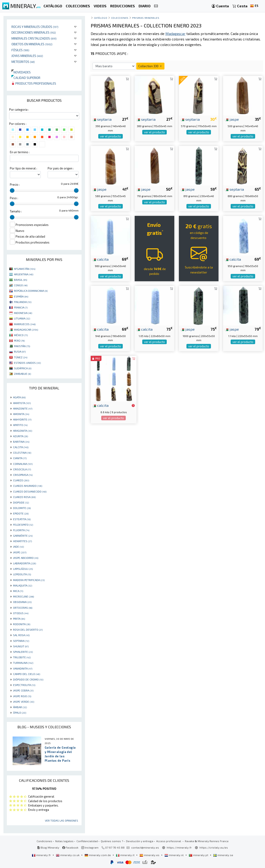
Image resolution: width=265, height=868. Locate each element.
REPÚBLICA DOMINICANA (31, 291)
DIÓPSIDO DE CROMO (28, 679)
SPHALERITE (23, 652)
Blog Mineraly (48, 847)
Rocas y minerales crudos (35, 27)
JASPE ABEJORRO (26, 558)
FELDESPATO (23, 525)
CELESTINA (22, 453)
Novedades (21, 72)
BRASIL (20, 280)
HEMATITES (22, 541)
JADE (18, 547)
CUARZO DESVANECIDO (30, 491)
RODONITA (22, 624)
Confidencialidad (87, 841)
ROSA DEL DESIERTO (28, 630)
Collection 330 (150, 66)
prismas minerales (146, 18)
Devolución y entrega (140, 841)
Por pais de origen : (61, 168)
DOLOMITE (22, 508)
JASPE (20, 552)
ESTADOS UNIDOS (27, 363)
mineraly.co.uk (68, 855)
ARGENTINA (24, 274)
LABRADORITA (25, 563)
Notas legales (64, 841)
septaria (102, 119)
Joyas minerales (27, 56)
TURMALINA (23, 663)
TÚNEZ (21, 357)
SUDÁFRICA (23, 368)
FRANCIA (21, 307)
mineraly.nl (174, 855)
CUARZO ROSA (24, 497)
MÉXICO (21, 335)
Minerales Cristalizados (34, 38)
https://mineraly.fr (179, 847)
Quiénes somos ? (112, 841)
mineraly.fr (42, 855)
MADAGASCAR (26, 330)
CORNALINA (23, 464)
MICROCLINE (23, 596)
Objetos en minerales (32, 44)
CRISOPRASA (23, 475)
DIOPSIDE (21, 502)
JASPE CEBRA (23, 690)
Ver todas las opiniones (61, 820)
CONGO (21, 285)
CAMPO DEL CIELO (27, 674)
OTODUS (21, 613)
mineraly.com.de (98, 855)
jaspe (232, 119)
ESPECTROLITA (24, 685)
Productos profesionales (34, 83)
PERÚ (19, 340)
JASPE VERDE (24, 702)
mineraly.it (126, 855)
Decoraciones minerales (34, 32)
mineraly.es (150, 855)
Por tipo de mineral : (23, 168)
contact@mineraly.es (145, 847)
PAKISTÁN (22, 346)
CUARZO (21, 480)
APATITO (20, 425)
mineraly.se (223, 855)
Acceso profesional (169, 841)
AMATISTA (22, 403)
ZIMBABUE (22, 374)
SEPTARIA (21, 641)
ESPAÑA (21, 296)
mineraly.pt (199, 855)
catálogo (101, 18)
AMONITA (21, 414)
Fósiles (20, 50)
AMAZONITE (23, 408)
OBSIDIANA (22, 602)
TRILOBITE (22, 657)
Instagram (90, 847)
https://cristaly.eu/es (214, 847)
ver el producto (111, 136)
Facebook (70, 847)
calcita (101, 259)
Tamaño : (16, 211)
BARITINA (21, 442)
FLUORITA (21, 530)
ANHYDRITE (22, 419)
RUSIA (20, 351)
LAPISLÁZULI (23, 569)
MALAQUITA (23, 585)
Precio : (15, 185)
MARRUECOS (25, 324)
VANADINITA (23, 668)
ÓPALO (20, 713)
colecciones (120, 18)
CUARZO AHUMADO (28, 486)
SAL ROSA (21, 635)
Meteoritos (23, 62)
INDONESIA (23, 313)
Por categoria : (19, 110)
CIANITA (20, 458)
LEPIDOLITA (22, 574)
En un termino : (20, 152)
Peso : (14, 198)
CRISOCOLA (22, 469)
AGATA (19, 397)
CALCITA (21, 447)
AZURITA (20, 436)
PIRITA (19, 619)
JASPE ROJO (22, 696)
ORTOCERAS (23, 608)
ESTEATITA (22, 519)
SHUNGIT (21, 646)
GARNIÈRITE (23, 536)
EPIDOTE (21, 513)
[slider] (12, 190)
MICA (18, 591)
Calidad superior (26, 78)
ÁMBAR (20, 707)
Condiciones (44, 841)
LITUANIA (22, 318)
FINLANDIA (23, 302)
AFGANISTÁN (25, 269)
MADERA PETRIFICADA (29, 580)
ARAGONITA (23, 431)
